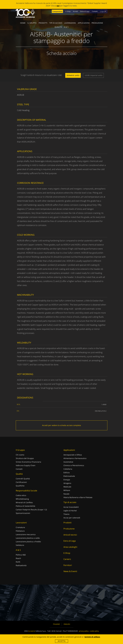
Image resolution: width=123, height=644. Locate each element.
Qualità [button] (58, 27)
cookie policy (94, 631)
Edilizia (67, 472)
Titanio (66, 514)
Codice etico (21, 495)
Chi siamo (20, 455)
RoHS (18, 562)
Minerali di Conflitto (24, 502)
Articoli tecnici (70, 535)
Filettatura (20, 531)
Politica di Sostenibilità (25, 506)
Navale (66, 494)
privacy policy (84, 631)
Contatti (95, 11)
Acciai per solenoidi (72, 518)
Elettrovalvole (69, 476)
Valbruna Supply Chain (26, 465)
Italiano (56, 624)
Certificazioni (21, 482)
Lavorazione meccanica (26, 534)
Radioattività (21, 565)
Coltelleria (68, 469)
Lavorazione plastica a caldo (28, 538)
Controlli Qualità (23, 479)
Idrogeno (67, 483)
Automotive (68, 462)
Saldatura (20, 545)
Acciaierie (32, 631)
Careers (67, 559)
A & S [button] (66, 27)
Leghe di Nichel (70, 511)
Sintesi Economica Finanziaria (28, 462)
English (67, 624)
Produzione (97, 23)
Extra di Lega (85, 11)
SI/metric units (73, 75)
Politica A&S (21, 555)
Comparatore (57, 11)
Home (23, 23)
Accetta (62, 641)
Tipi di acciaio (56, 23)
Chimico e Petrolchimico (74, 465)
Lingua (103, 11)
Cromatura (20, 527)
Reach (18, 558)
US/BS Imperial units (94, 75)
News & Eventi (70, 571)
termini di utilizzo (92, 637)
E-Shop (68, 11)
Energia (67, 480)
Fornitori (68, 565)
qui (58, 6)
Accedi (75, 11)
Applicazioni (84, 23)
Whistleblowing (22, 499)
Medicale (67, 487)
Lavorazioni (70, 23)
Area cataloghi (70, 547)
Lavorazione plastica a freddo (28, 542)
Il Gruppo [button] (32, 23)
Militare (67, 490)
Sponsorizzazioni (23, 513)
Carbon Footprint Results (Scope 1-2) (31, 510)
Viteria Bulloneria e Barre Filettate (78, 497)
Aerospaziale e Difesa (73, 455)
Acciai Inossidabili (71, 507)
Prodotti (43, 23)
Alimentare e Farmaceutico (75, 458)
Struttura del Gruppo (25, 458)
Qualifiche (20, 486)
